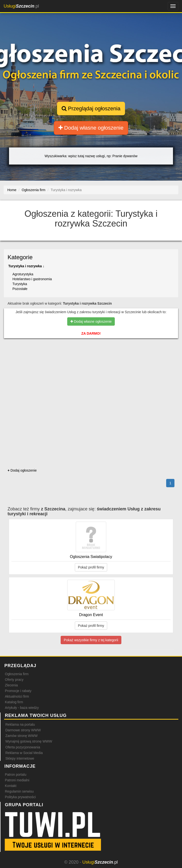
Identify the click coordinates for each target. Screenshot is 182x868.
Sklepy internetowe (20, 758)
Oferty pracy (14, 680)
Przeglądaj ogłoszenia (91, 108)
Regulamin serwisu (19, 791)
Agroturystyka (23, 274)
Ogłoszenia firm (17, 674)
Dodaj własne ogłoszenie (91, 128)
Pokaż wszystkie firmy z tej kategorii (91, 640)
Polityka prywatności (20, 797)
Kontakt (11, 786)
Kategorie (20, 257)
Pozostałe (20, 289)
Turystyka (20, 284)
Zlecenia (11, 685)
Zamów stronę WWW (21, 736)
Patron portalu (16, 775)
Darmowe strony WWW (23, 730)
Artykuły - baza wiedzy (22, 708)
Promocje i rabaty (18, 691)
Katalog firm (14, 702)
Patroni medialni (17, 780)
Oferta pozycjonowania (23, 747)
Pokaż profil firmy (91, 567)
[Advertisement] (91, 363)
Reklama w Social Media (24, 753)
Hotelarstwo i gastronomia (32, 279)
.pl (21, 6)
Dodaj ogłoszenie (22, 470)
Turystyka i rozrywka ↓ (26, 266)
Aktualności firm (17, 696)
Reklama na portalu (20, 724)
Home (12, 190)
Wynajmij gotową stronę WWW (29, 741)
